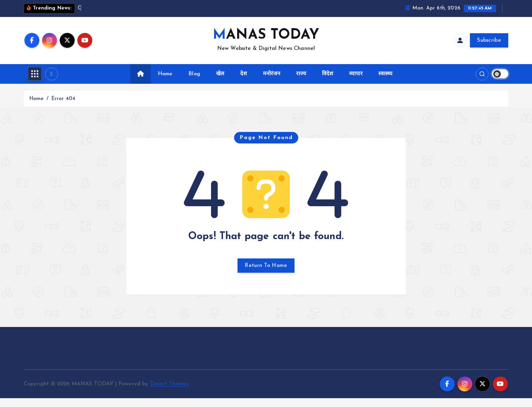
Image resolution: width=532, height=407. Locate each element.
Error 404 (63, 107)
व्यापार (356, 82)
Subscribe (489, 49)
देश (244, 82)
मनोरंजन (272, 82)
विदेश (328, 82)
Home (165, 82)
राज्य (301, 82)
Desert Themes (169, 392)
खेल (220, 82)
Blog (194, 82)
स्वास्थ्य (385, 82)
